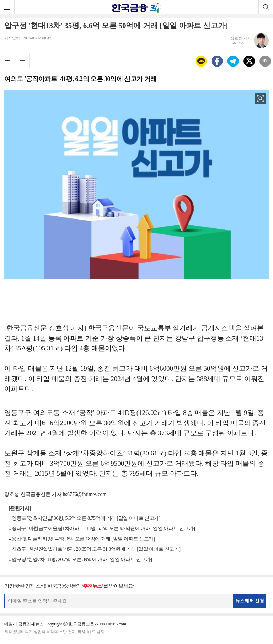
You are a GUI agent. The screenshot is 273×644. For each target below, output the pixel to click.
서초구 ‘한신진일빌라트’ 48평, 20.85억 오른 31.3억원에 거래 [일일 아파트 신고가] (96, 549)
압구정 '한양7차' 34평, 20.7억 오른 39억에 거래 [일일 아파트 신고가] (82, 559)
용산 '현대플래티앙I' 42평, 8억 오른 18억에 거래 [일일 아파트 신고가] (83, 539)
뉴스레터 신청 (250, 601)
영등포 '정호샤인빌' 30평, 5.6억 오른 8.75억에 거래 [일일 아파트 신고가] (86, 518)
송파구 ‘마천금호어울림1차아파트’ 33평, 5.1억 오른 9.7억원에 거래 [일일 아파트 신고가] (103, 529)
